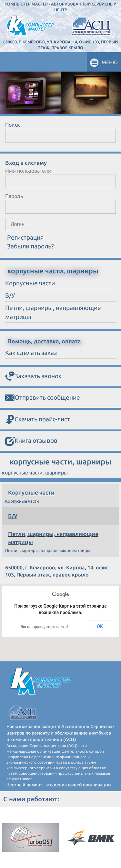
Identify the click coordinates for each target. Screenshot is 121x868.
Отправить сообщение (43, 398)
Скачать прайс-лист (38, 420)
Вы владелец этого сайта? (45, 627)
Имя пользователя (28, 171)
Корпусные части (31, 492)
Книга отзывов (31, 441)
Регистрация (25, 237)
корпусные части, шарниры (53, 271)
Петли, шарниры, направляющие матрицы (53, 538)
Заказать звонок (33, 377)
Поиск (13, 125)
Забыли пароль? (30, 246)
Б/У (13, 516)
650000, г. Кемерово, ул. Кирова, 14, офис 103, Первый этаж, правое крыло (60, 45)
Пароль (14, 196)
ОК (100, 626)
